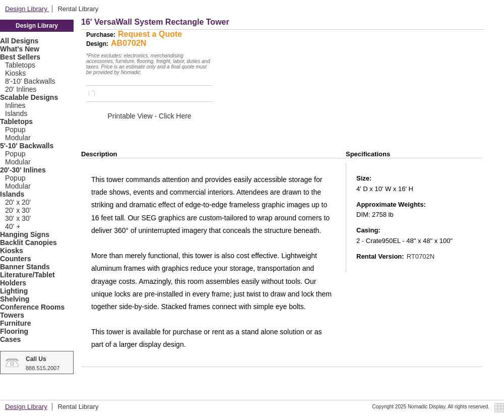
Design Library (27, 9)
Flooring (14, 331)
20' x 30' (18, 210)
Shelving (15, 299)
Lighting (14, 291)
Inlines (15, 105)
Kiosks (15, 73)
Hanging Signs (25, 234)
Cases (10, 339)
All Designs (19, 41)
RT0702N (421, 256)
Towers (12, 315)
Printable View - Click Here (149, 116)
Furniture (15, 323)
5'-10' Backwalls (27, 146)
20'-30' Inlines (23, 170)
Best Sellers (20, 57)
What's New (20, 49)
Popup (15, 130)
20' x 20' (18, 202)
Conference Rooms (32, 307)
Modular (18, 138)
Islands (16, 113)
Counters (15, 259)
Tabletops (20, 65)
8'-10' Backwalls (30, 81)
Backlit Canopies (28, 243)
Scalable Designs (29, 97)
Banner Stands (25, 267)
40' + (13, 226)
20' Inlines (21, 89)
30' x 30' (18, 218)
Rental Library (78, 9)
